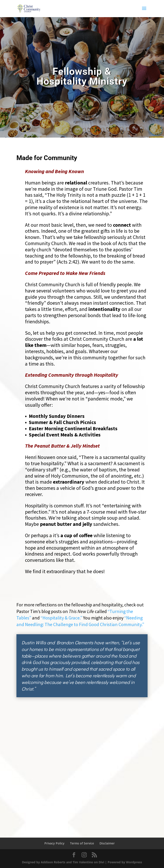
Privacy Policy (54, 843)
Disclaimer (107, 843)
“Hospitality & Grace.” (61, 618)
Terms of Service (82, 843)
